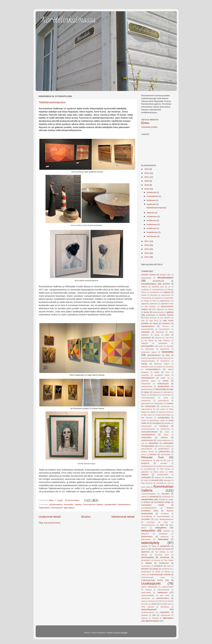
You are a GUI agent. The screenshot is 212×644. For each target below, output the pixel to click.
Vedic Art (161, 601)
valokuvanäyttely (163, 590)
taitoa (143, 549)
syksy (166, 522)
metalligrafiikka (164, 418)
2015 (147, 249)
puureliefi (164, 463)
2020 (147, 181)
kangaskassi (163, 343)
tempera (157, 560)
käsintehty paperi (148, 381)
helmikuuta (152, 236)
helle (143, 321)
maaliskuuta (152, 232)
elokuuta (151, 213)
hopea (155, 323)
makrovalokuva (147, 409)
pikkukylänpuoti (147, 460)
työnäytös (145, 569)
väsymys (144, 618)
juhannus (158, 338)
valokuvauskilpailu (148, 595)
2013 (147, 257)
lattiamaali (167, 392)
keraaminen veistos (149, 352)
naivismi (164, 437)
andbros (144, 287)
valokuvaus (162, 592)
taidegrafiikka (148, 531)
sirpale (171, 499)
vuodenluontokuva (148, 612)
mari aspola (161, 409)
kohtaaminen (165, 361)
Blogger (124, 633)
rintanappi (167, 480)
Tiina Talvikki (169, 560)
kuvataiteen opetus (162, 375)
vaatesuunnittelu (167, 587)
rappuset (158, 477)
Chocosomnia (146, 298)
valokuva (148, 590)
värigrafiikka (165, 612)
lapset (147, 392)
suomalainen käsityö (153, 505)
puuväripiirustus (150, 469)
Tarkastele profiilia (149, 127)
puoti (169, 460)
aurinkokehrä (155, 292)
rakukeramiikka (163, 475)
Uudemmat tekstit (50, 517)
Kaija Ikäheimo (164, 341)
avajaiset (167, 292)
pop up (159, 460)
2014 (147, 253)
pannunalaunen (147, 449)
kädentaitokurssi (148, 378)
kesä (168, 355)
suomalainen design (162, 502)
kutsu (168, 372)
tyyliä (169, 566)
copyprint (158, 298)
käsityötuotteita (147, 389)
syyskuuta (152, 204)
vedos (146, 604)
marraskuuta (153, 196)
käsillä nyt (165, 378)
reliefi (146, 480)
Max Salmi (148, 415)
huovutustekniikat (147, 329)
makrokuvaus (165, 406)
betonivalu (154, 295)
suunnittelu (146, 519)
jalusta (157, 335)
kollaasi (144, 364)
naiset (166, 435)
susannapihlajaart (164, 516)
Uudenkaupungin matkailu (160, 575)
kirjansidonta (152, 358)
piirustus (153, 454)
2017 (147, 241)
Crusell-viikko (169, 298)
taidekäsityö (163, 534)
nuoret (160, 446)
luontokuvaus (146, 401)
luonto (166, 398)
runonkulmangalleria (148, 494)
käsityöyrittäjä (161, 389)
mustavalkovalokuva (149, 432)
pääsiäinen (145, 472)
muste (167, 432)
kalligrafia (145, 343)
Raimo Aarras (159, 472)
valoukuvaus (146, 598)
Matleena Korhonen (166, 412)
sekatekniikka (111, 504)
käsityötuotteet (163, 386)
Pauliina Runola (147, 452)
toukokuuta (152, 224)
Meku (147, 123)
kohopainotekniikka (148, 361)
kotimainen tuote (147, 367)
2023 (147, 169)
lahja (171, 389)
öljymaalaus (69, 508)
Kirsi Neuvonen (165, 358)
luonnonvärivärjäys (148, 398)
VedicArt (170, 601)
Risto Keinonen (147, 483)
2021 (147, 177)
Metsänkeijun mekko (157, 421)
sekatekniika (166, 497)
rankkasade (146, 477)
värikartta (144, 615)
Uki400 (158, 572)
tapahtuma (145, 552)
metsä (143, 421)
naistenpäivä (146, 437)
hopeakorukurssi (148, 326)
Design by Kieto (150, 301)
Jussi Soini (169, 338)
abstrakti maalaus (149, 275)
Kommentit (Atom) (52, 523)
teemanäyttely (147, 557)
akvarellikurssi (158, 281)
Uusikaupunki (57, 508)
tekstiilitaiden (146, 560)
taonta (168, 549)
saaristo (144, 497)
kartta (161, 346)
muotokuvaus (165, 429)
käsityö (166, 381)
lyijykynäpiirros (146, 403)
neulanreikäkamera (164, 440)
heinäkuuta (152, 216)
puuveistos (169, 466)
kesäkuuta (152, 220)
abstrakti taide (165, 275)
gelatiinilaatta (151, 315)
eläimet (171, 309)
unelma (144, 575)
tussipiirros (159, 566)
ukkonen (167, 572)
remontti (155, 480)
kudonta (159, 367)
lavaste (144, 395)
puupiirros (145, 463)
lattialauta (156, 392)
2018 (147, 189)
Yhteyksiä (155, 618)
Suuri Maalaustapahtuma (164, 519)
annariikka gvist (158, 287)
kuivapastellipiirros (153, 369)
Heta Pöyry (154, 321)
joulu (167, 335)
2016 (147, 245)
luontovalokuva (163, 401)
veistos (154, 604)
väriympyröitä (165, 615)
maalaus (78, 504)
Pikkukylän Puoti (152, 457)
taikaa (154, 546)
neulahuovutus (147, 440)
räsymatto (165, 494)
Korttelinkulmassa (68, 21)
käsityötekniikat (147, 386)
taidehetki (166, 531)
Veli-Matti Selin (165, 604)
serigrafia (162, 499)
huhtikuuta (152, 228)
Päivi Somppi (165, 469)
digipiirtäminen (165, 301)
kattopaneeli (165, 349)
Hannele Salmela (166, 315)
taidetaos (144, 546)
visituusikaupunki (149, 609)
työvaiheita (166, 569)
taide (162, 525)
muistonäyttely (146, 426)
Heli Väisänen (165, 318)
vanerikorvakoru (163, 598)
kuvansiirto (145, 375)
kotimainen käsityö (162, 364)
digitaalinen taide (167, 304)
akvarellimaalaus (149, 284)
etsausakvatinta (158, 312)
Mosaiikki (168, 423)
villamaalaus (165, 607)
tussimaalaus (146, 566)
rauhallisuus (169, 477)
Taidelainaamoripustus (52, 102)
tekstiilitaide (165, 557)
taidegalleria (161, 528)
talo (150, 549)
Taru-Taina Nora (162, 555)
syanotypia (151, 522)
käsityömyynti (163, 384)
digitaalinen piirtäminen (150, 304)
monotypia (157, 423)
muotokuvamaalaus (148, 429)
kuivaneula (169, 367)
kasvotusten (150, 349)
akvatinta (166, 284)
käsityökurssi (146, 384)
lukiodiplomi (154, 395)
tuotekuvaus (164, 563)
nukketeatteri (153, 443)
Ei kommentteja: (73, 500)
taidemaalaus (146, 539)
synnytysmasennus (148, 525)
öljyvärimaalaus (152, 621)
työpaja (155, 569)
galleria (170, 312)
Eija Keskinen (150, 306)
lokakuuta (151, 200)
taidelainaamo (124, 504)
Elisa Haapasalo (158, 309)
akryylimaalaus (56, 504)
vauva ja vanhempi (148, 601)
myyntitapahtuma (148, 435)
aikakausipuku (146, 278)
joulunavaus (146, 338)
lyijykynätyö (159, 403)
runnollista (160, 483)
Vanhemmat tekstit (123, 517)
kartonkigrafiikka (148, 346)
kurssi (157, 372)
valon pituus (165, 595)
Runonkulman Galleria (93, 504)
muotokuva (164, 426)
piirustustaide (166, 454)
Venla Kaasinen (148, 607)
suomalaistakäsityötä (149, 508)
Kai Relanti (149, 341)
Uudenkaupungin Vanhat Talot (155, 580)
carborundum (166, 295)
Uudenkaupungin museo (153, 577)
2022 (147, 173)
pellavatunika (164, 452)
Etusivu (86, 517)
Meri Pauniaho (147, 418)
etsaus (146, 312)
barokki (144, 295)
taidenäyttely (150, 543)
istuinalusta (160, 332)
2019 (147, 185)
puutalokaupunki (147, 466)
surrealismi (165, 514)
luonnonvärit (166, 395)
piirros (143, 454)
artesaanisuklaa (158, 290)
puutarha (159, 466)
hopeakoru (166, 323)
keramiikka (69, 504)
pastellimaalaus (164, 449)
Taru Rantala (160, 552)
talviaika (158, 549)
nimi (143, 443)
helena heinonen (150, 318)
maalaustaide (150, 406)
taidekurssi (145, 534)
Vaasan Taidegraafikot (149, 587)
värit (154, 615)
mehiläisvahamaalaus (163, 415)
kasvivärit (170, 346)
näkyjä (168, 446)
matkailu (153, 412)
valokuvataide (146, 593)
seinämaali (154, 497)
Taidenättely (44, 508)
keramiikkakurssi (154, 355)
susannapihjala (147, 516)
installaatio (145, 332)
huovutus (165, 326)
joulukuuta (152, 192)
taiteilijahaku (165, 546)
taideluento (165, 537)
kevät (143, 358)
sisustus (147, 502)
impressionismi (164, 329)
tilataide (149, 563)
